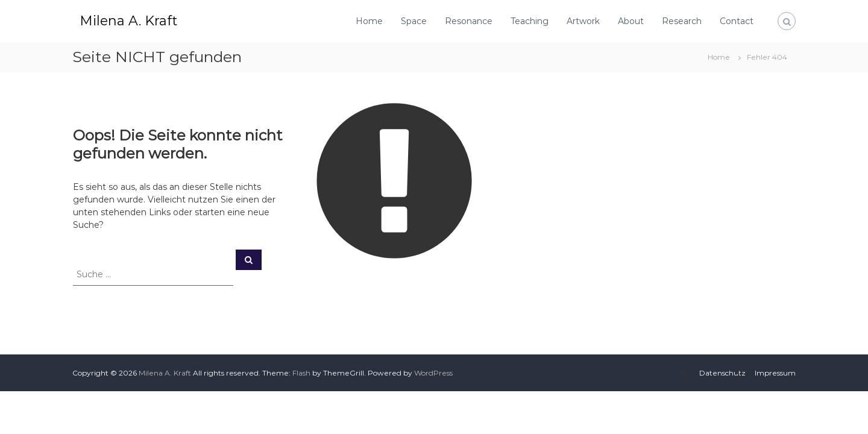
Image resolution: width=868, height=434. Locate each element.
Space (414, 21)
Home (369, 21)
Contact (737, 21)
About (631, 21)
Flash (301, 373)
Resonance (469, 21)
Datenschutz (722, 373)
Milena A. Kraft (128, 21)
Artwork (583, 21)
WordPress (433, 373)
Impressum (775, 373)
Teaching (530, 21)
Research (682, 21)
